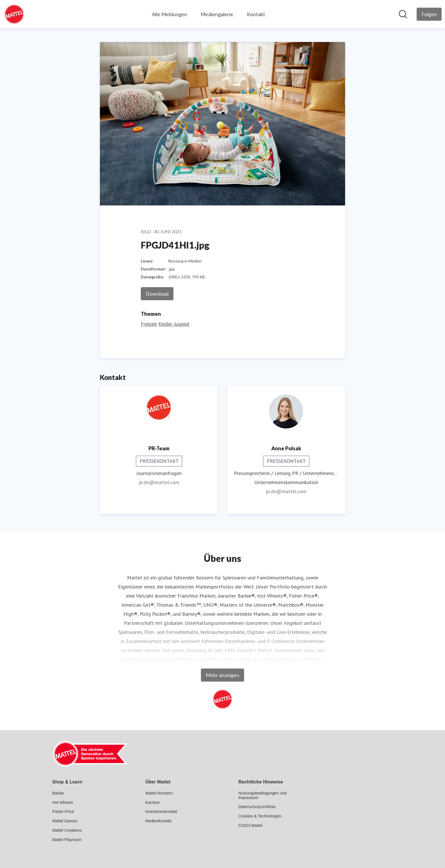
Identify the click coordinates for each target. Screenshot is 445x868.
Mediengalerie (217, 14)
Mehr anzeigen (222, 675)
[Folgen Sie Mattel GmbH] (429, 14)
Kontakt (256, 14)
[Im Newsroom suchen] (403, 14)
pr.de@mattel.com (159, 482)
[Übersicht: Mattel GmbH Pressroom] (14, 14)
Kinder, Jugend (174, 324)
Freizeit (149, 324)
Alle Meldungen (169, 14)
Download (157, 294)
